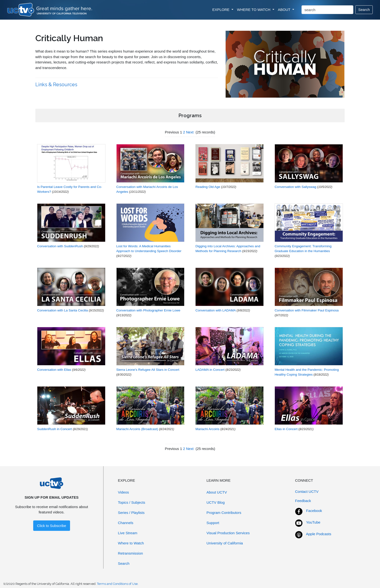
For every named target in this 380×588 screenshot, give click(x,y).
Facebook (314, 511)
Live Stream (128, 533)
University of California (225, 543)
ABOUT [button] (285, 10)
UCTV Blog (216, 502)
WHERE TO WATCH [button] (254, 10)
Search (364, 10)
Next (190, 132)
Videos (124, 492)
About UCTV (217, 492)
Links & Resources (57, 85)
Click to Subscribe (52, 526)
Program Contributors (224, 513)
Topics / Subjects (132, 502)
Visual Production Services (228, 533)
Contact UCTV (307, 491)
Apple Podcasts (319, 534)
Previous (172, 132)
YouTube (313, 522)
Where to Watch (131, 543)
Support (213, 523)
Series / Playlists (131, 513)
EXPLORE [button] (221, 10)
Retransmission (131, 553)
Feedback (303, 501)
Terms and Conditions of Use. (118, 584)
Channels (126, 523)
